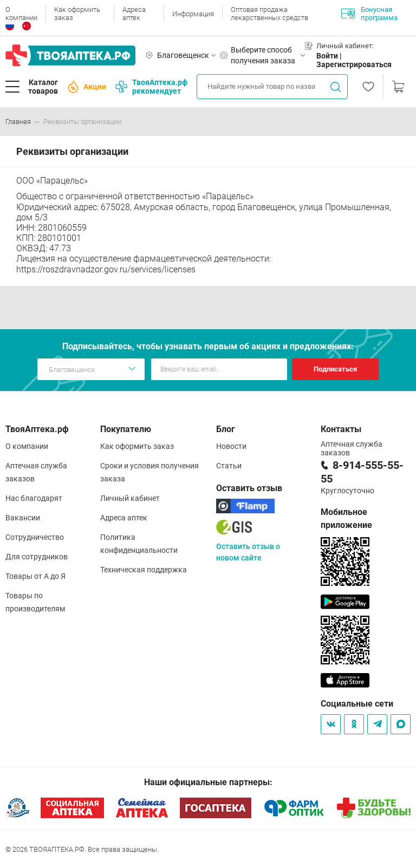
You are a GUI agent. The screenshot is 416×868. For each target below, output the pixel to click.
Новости (231, 446)
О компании (21, 14)
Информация (193, 14)
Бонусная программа (369, 14)
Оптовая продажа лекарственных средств (269, 14)
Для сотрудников (37, 557)
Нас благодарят (34, 498)
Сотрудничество (35, 537)
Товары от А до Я (35, 576)
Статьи (229, 466)
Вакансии (23, 518)
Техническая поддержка (144, 570)
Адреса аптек (134, 14)
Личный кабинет (130, 498)
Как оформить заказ (77, 14)
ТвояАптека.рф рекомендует (151, 87)
